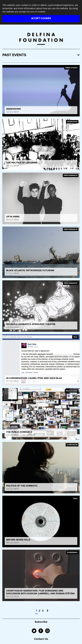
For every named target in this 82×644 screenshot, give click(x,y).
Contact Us (41, 639)
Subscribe (41, 622)
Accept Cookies (41, 18)
